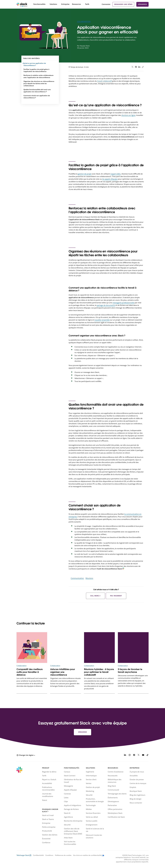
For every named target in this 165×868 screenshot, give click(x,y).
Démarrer (142, 4)
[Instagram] (130, 755)
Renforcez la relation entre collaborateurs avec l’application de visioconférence (38, 76)
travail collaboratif (105, 81)
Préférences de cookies (63, 855)
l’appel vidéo (115, 174)
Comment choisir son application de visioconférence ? (37, 97)
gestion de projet (85, 174)
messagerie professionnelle (123, 303)
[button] (26, 755)
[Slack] (22, 4)
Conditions (49, 855)
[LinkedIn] (125, 755)
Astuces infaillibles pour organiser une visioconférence (63, 672)
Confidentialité (38, 855)
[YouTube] (143, 755)
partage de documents (106, 305)
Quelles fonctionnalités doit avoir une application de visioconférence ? (37, 91)
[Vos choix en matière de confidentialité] (88, 855)
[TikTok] (148, 755)
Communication (77, 578)
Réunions (89, 578)
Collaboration (84, 21)
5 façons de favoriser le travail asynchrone (130, 671)
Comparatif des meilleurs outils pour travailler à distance (30, 672)
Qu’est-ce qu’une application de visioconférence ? (35, 64)
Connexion (106, 4)
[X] (139, 755)
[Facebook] (134, 755)
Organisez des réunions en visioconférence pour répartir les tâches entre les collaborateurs (39, 83)
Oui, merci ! (95, 596)
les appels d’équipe (110, 179)
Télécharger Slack (24, 855)
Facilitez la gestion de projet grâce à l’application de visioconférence (36, 70)
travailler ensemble (102, 320)
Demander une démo (123, 4)
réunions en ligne (128, 115)
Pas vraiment (116, 596)
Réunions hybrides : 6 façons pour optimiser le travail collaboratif (99, 672)
